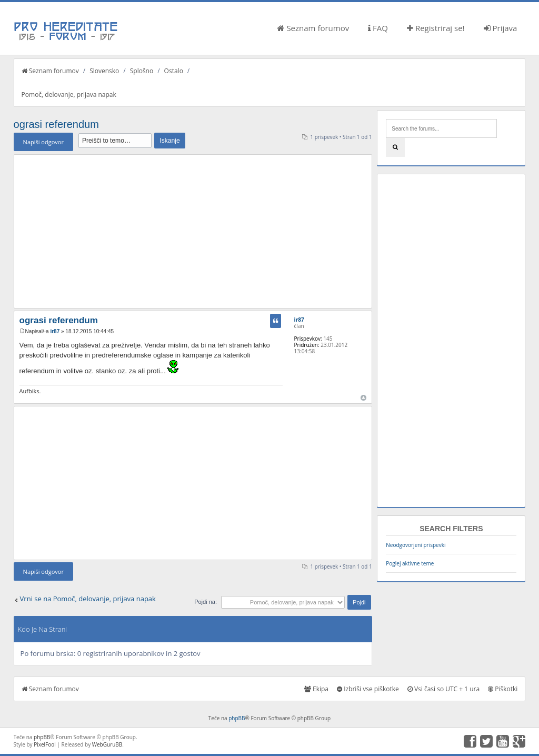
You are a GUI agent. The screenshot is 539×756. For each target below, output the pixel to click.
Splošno (142, 71)
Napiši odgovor (43, 142)
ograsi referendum (56, 124)
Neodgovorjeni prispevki (416, 545)
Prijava (501, 28)
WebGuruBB (107, 744)
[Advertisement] (193, 231)
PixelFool (45, 744)
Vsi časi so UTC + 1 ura (443, 689)
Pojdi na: (206, 602)
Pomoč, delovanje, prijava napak (69, 95)
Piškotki (503, 689)
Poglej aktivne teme (410, 563)
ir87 (55, 331)
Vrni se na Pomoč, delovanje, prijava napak (88, 599)
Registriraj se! (436, 28)
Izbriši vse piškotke (368, 689)
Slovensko (104, 71)
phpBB (237, 718)
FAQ (378, 28)
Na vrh (363, 398)
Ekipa (316, 689)
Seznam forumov (313, 28)
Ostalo (174, 71)
